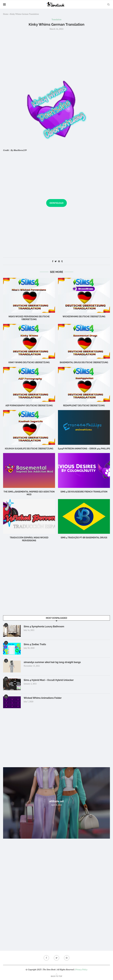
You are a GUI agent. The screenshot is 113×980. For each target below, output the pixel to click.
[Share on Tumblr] (62, 261)
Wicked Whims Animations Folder (43, 698)
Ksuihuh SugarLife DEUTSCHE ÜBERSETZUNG (29, 449)
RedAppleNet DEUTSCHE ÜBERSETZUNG (84, 406)
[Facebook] (46, 958)
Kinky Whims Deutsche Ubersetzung (29, 362)
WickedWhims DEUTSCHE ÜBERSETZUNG (84, 317)
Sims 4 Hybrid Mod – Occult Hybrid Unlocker (49, 680)
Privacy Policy (81, 969)
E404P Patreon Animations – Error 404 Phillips (84, 449)
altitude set (57, 801)
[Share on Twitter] (56, 261)
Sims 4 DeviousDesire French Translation (84, 492)
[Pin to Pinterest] (59, 261)
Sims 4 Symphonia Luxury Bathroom (44, 627)
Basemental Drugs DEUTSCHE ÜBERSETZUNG (84, 362)
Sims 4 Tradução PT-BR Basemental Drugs (84, 538)
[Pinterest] (67, 958)
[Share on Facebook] (53, 261)
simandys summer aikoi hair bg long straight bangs (52, 662)
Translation (57, 20)
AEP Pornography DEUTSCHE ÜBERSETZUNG (29, 406)
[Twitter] (56, 958)
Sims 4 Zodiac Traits (35, 644)
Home (6, 14)
